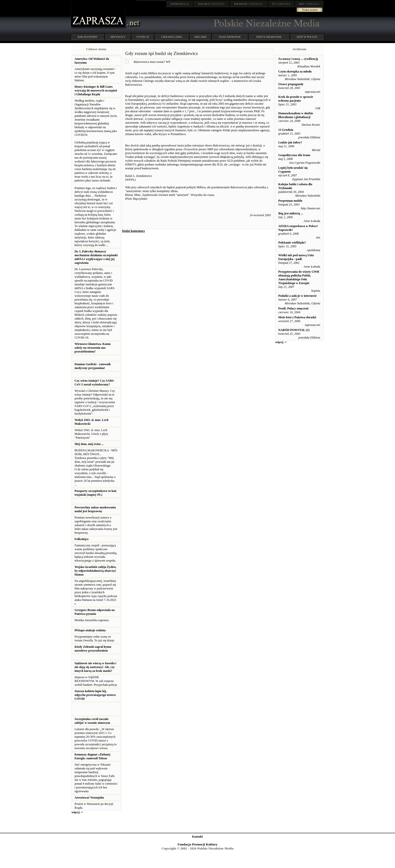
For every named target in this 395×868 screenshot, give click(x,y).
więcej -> (77, 812)
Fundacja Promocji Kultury (197, 844)
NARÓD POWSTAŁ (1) (294, 330)
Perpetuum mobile (290, 201)
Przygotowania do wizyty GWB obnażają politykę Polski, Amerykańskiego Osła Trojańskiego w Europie (299, 277)
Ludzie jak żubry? (290, 142)
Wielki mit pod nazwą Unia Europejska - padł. (296, 257)
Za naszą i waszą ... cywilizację (298, 59)
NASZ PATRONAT (230, 37)
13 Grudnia (286, 130)
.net (180, 4)
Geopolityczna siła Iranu (294, 155)
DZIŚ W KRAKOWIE (269, 37)
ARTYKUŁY (118, 37)
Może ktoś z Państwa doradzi (297, 317)
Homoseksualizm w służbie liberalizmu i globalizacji (296, 115)
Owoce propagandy (291, 84)
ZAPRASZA (211, 4)
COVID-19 (143, 37)
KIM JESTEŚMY (88, 37)
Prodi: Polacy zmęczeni (293, 308)
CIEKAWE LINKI (172, 37)
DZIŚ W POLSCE (307, 37)
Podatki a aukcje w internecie (298, 296)
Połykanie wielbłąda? (292, 243)
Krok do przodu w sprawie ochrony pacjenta (296, 99)
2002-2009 (200, 37)
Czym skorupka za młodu (295, 71)
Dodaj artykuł (310, 10)
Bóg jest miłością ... (291, 213)
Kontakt (198, 837)
